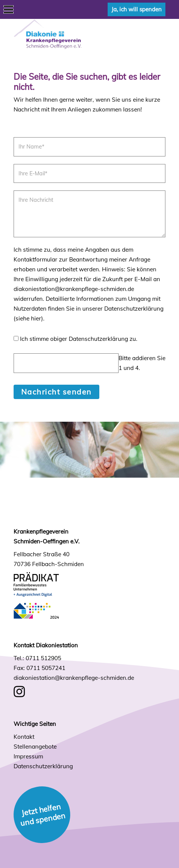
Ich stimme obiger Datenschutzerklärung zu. (79, 339)
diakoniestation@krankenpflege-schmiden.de (74, 678)
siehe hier (28, 318)
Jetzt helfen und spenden (43, 815)
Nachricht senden (56, 392)
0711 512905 (43, 658)
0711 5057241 (46, 668)
